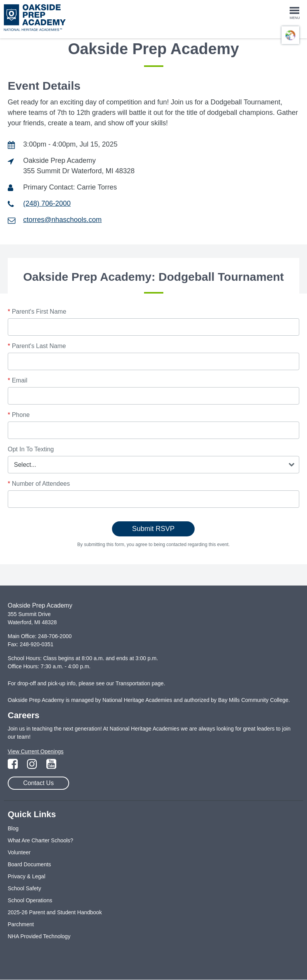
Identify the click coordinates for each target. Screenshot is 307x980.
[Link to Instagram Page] (33, 766)
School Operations (30, 900)
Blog (13, 828)
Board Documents (29, 864)
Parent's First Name (37, 312)
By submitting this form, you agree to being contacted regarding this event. (153, 545)
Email (18, 380)
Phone (19, 415)
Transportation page (140, 683)
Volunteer (19, 852)
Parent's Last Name (37, 346)
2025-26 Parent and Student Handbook (55, 912)
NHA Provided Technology (39, 936)
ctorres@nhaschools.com (62, 220)
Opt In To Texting (31, 449)
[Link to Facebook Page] (14, 766)
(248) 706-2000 (47, 203)
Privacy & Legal (26, 876)
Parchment (21, 924)
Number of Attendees (39, 484)
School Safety (24, 888)
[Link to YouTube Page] (51, 766)
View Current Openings (36, 751)
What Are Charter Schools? (41, 840)
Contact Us (38, 783)
